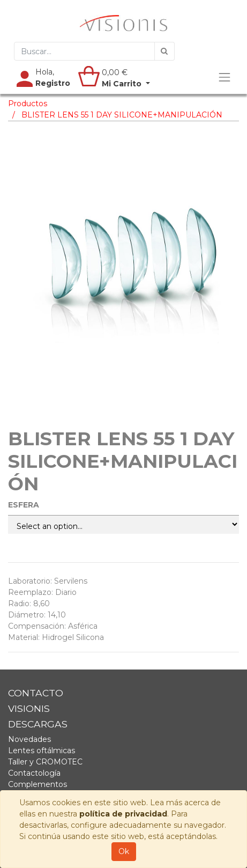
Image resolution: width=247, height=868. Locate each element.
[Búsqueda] (164, 51)
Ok (124, 851)
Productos (28, 104)
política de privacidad (123, 814)
